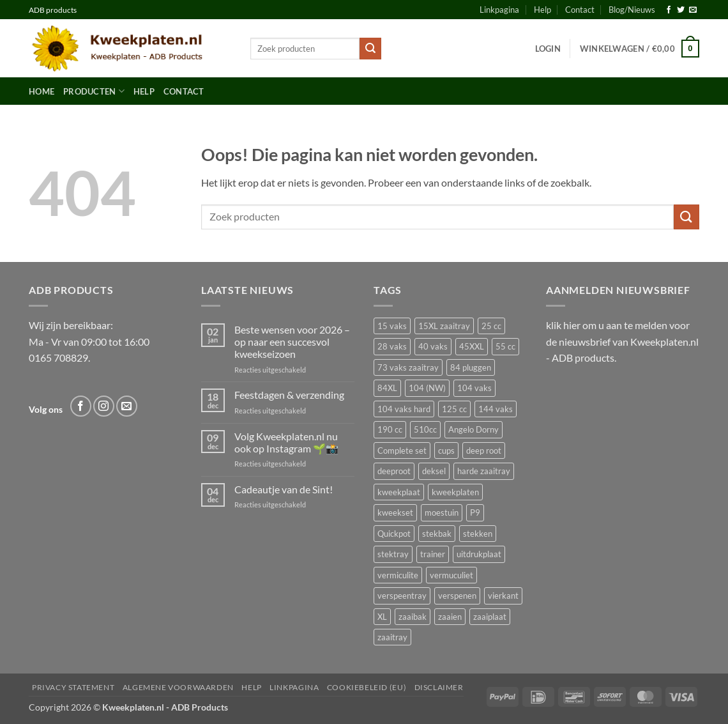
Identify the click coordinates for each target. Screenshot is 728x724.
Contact (580, 10)
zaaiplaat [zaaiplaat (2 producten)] (490, 617)
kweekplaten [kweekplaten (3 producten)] (455, 492)
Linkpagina (499, 10)
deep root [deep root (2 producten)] (484, 451)
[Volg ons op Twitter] (681, 10)
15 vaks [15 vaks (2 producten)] (392, 326)
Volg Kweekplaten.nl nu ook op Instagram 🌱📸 (286, 442)
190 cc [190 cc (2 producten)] (390, 429)
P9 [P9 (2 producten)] (475, 512)
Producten (94, 91)
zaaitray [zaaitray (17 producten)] (392, 637)
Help (542, 10)
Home (42, 91)
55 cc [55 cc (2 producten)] (505, 346)
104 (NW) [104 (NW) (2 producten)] (427, 388)
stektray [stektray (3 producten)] (393, 554)
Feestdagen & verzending (289, 395)
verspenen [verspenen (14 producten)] (457, 596)
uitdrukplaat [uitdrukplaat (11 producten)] (479, 554)
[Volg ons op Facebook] (669, 10)
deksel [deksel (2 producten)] (434, 471)
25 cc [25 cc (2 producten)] (491, 326)
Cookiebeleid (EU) (367, 687)
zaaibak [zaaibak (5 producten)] (413, 617)
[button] (548, 49)
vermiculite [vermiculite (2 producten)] (398, 575)
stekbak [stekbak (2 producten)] (437, 534)
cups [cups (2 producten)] (446, 451)
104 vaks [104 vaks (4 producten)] (474, 388)
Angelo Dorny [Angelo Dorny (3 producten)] (474, 429)
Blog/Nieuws (632, 10)
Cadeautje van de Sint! (284, 489)
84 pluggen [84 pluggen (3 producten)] (471, 367)
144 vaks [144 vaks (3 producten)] (496, 409)
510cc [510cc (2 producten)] (425, 429)
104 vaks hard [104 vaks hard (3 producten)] (404, 409)
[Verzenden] (370, 49)
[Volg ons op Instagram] (104, 406)
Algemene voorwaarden (178, 687)
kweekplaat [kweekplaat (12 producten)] (399, 492)
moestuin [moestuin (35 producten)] (442, 512)
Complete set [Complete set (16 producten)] (402, 451)
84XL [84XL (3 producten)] (387, 388)
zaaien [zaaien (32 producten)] (450, 617)
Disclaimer (439, 687)
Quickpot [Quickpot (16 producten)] (394, 534)
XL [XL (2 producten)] (382, 617)
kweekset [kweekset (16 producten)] (395, 512)
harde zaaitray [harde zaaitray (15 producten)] (484, 471)
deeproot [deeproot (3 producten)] (394, 471)
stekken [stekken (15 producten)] (478, 534)
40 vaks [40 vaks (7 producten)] (433, 346)
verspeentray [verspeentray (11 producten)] (402, 596)
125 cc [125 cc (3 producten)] (454, 409)
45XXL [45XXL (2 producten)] (472, 346)
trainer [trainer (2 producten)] (433, 554)
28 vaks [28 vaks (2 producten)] (392, 346)
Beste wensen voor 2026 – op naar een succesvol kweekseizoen (292, 342)
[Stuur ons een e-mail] (693, 10)
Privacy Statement (73, 687)
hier (572, 325)
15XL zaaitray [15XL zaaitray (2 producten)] (444, 326)
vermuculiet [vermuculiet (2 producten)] (451, 575)
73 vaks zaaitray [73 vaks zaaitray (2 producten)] (408, 367)
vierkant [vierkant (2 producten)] (503, 596)
